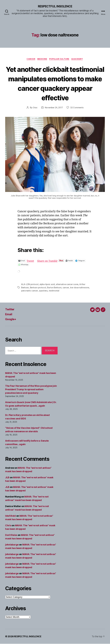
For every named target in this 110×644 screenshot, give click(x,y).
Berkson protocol (38, 288)
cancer (67, 288)
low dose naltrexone (81, 288)
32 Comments (77, 108)
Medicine (42, 59)
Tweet (31, 261)
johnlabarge (12, 545)
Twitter (10, 310)
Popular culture (60, 59)
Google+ (11, 319)
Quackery (78, 59)
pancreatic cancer (30, 291)
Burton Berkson (55, 288)
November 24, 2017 (54, 108)
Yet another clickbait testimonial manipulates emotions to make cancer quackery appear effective (55, 84)
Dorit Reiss (11, 535)
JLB (7, 478)
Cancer (30, 59)
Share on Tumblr (48, 261)
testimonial (54, 291)
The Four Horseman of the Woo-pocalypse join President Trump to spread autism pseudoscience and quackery (31, 390)
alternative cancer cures (68, 285)
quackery (44, 291)
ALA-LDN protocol (30, 285)
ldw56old (10, 516)
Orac (34, 108)
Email (9, 315)
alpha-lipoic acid (48, 285)
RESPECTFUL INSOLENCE (55, 6)
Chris (8, 526)
